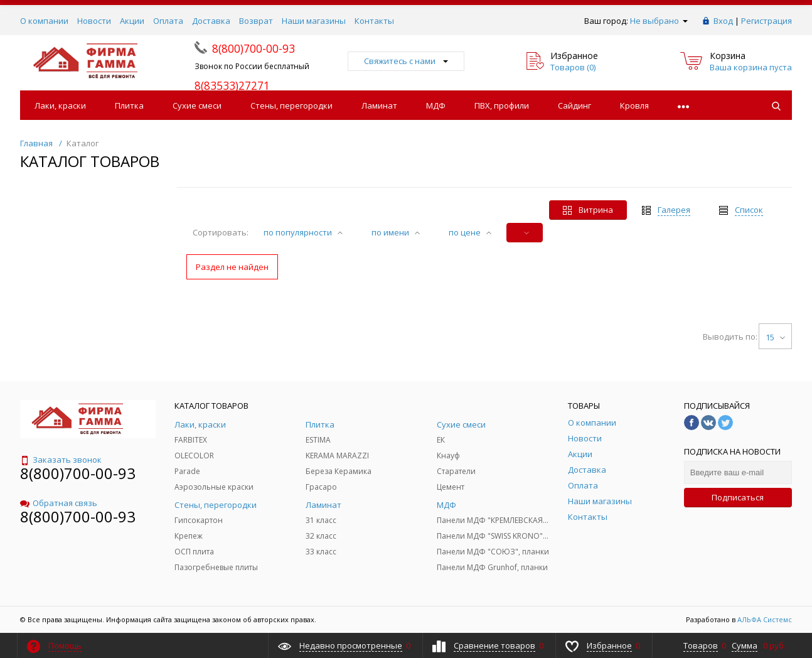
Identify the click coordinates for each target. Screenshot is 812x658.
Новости (94, 21)
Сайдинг (574, 105)
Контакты (374, 21)
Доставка (211, 21)
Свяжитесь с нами (406, 61)
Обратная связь (59, 503)
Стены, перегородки (291, 105)
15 (775, 337)
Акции (132, 21)
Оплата (168, 21)
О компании (44, 21)
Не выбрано (659, 21)
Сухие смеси (197, 105)
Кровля (634, 105)
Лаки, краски (60, 105)
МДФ (436, 105)
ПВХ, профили (502, 105)
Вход (723, 21)
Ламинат (379, 105)
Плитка (129, 105)
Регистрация (767, 21)
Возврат (256, 21)
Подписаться (738, 497)
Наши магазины (314, 21)
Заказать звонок (61, 460)
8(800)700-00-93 (78, 473)
